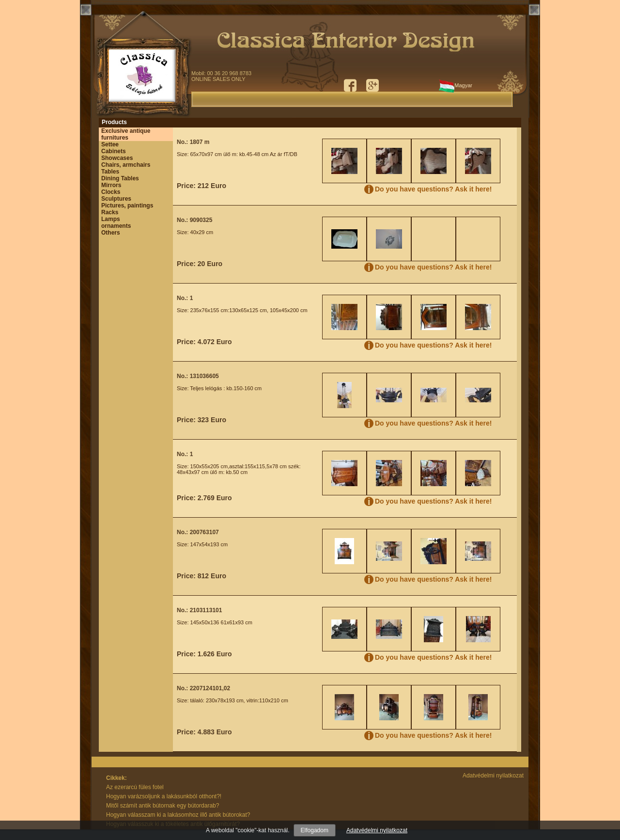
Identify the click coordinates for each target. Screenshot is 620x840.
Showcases (117, 158)
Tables (110, 172)
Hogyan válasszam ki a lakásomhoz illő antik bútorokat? (178, 815)
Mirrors (111, 185)
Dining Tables (120, 178)
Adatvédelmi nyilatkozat (377, 830)
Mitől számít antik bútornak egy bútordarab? (163, 806)
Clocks (111, 192)
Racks (110, 212)
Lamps (111, 219)
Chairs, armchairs (126, 165)
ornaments (116, 226)
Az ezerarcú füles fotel (135, 787)
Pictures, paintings (127, 206)
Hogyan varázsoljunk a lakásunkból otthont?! (164, 796)
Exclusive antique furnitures (126, 134)
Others (111, 233)
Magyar (456, 87)
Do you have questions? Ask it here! (433, 189)
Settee (110, 144)
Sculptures (116, 199)
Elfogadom (315, 830)
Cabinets (114, 151)
